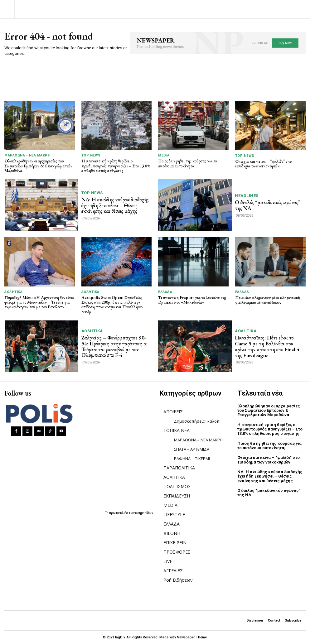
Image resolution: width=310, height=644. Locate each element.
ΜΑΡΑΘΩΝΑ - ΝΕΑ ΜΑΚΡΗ (27, 155)
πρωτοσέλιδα (119, 513)
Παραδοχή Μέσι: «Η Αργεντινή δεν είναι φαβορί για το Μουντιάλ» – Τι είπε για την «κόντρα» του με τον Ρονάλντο (39, 302)
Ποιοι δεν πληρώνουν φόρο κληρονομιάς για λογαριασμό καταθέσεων (268, 300)
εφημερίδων (144, 513)
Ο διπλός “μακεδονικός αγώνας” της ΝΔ (268, 205)
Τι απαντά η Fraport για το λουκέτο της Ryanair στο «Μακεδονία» (192, 299)
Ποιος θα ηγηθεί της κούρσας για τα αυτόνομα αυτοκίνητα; (188, 163)
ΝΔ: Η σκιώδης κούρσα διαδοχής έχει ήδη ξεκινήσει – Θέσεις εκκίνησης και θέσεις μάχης (115, 205)
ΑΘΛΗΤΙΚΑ (13, 292)
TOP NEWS (91, 155)
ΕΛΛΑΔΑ (165, 292)
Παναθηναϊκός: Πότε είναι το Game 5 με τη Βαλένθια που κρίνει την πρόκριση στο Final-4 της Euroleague (267, 346)
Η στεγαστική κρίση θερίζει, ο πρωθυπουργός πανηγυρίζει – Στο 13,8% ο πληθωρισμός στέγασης (116, 166)
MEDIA (164, 155)
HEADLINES (247, 196)
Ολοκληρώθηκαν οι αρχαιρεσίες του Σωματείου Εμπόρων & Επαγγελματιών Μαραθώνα (38, 166)
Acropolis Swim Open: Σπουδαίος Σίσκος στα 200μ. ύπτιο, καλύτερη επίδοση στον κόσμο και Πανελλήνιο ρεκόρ (112, 304)
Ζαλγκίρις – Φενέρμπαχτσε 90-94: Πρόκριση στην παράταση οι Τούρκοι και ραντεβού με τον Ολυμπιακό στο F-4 (114, 346)
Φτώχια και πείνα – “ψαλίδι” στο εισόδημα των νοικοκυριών (263, 163)
